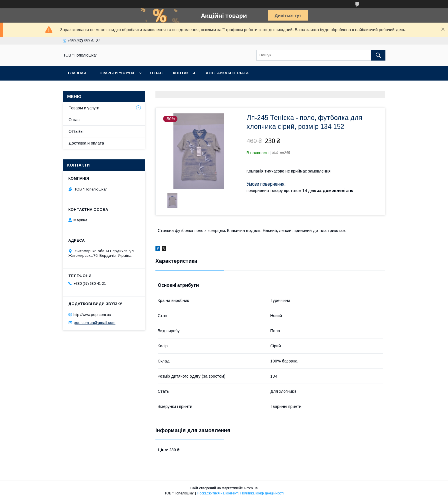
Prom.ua (251, 488)
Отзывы (76, 131)
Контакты (184, 73)
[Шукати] (378, 55)
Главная (77, 73)
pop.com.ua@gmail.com (95, 323)
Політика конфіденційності (262, 493)
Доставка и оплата (227, 73)
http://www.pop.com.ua (92, 314)
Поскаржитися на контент (217, 493)
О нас (156, 73)
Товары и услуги (115, 73)
